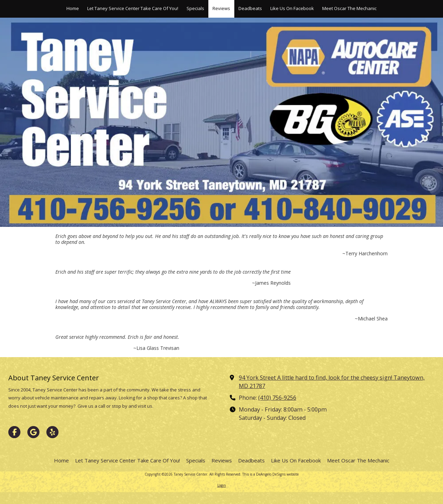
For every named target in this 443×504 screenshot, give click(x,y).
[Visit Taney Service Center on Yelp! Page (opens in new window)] (52, 432)
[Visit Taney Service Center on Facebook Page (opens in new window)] (14, 432)
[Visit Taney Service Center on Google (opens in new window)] (33, 432)
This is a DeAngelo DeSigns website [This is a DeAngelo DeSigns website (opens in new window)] (270, 474)
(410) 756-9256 (277, 398)
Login (222, 485)
